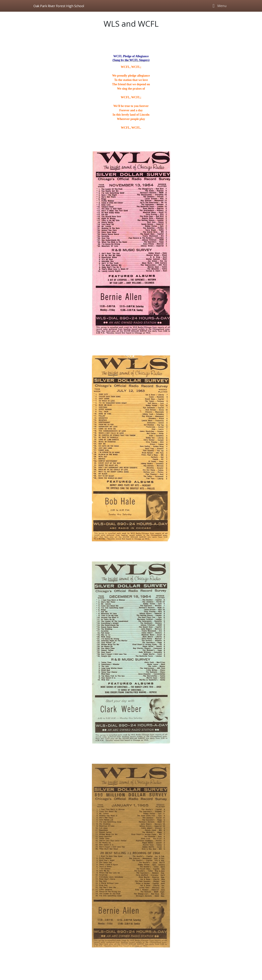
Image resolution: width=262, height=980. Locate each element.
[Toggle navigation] (219, 6)
